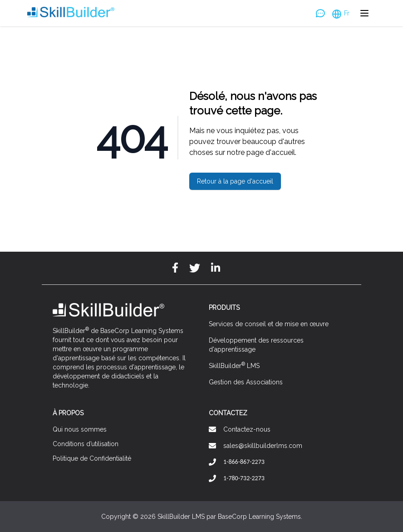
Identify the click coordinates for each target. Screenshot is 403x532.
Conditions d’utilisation (86, 444)
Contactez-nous (247, 429)
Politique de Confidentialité (92, 458)
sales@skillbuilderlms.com (263, 446)
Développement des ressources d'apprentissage (256, 345)
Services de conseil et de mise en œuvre (269, 324)
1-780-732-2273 (244, 478)
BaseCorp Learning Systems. (260, 517)
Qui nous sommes (80, 429)
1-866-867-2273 (244, 462)
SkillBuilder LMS (234, 365)
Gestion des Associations (246, 382)
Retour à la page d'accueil (235, 181)
